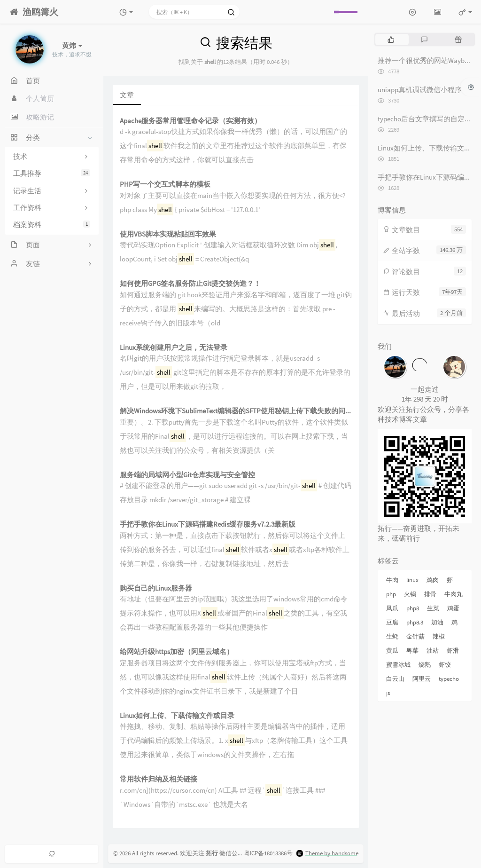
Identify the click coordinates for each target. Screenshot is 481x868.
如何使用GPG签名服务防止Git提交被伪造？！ (190, 284)
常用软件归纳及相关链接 (159, 779)
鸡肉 (433, 580)
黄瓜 (392, 651)
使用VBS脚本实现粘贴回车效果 (168, 234)
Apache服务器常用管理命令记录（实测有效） (190, 121)
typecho (449, 679)
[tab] (391, 39)
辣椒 (439, 636)
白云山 (395, 679)
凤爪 (392, 608)
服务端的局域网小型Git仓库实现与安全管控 (187, 475)
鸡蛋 (453, 608)
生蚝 (392, 636)
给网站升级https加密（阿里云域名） (177, 652)
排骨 (430, 594)
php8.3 (415, 622)
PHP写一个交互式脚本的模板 (165, 185)
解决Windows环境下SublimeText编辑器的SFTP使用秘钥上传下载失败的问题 (236, 411)
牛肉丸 (454, 594)
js (388, 693)
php (391, 594)
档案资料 (52, 225)
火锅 (410, 594)
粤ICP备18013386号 (268, 853)
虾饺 (445, 665)
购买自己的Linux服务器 (156, 588)
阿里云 (422, 679)
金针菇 (415, 636)
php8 (413, 608)
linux (412, 580)
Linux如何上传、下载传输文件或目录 (177, 716)
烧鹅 (425, 665)
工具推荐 (52, 173)
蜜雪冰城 (398, 665)
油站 (433, 651)
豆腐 (392, 622)
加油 (437, 622)
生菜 (433, 608)
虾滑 (453, 651)
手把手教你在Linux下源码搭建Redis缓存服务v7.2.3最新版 (208, 525)
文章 (127, 95)
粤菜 (412, 651)
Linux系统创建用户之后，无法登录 (174, 348)
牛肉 (392, 580)
